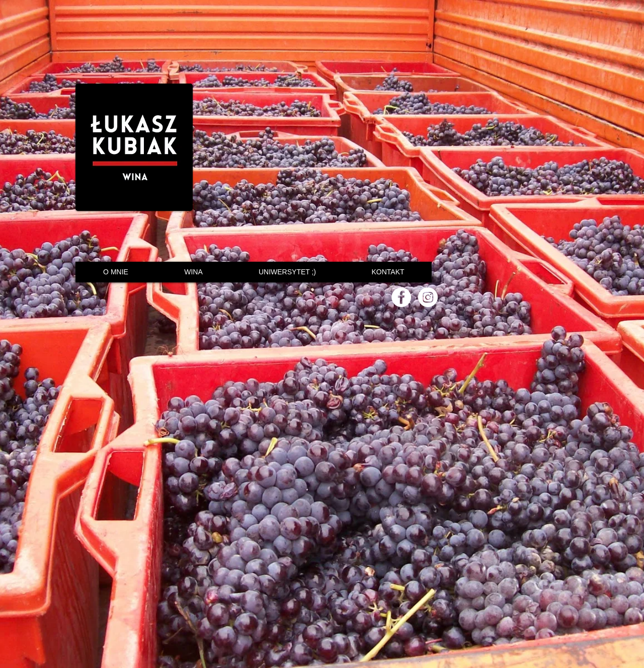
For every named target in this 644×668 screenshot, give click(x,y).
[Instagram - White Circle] (428, 297)
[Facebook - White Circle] (401, 297)
